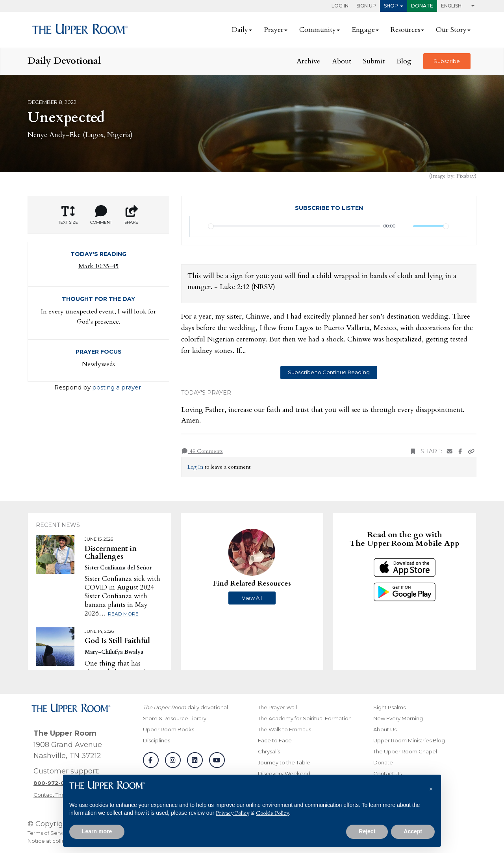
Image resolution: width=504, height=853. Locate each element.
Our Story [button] (451, 30)
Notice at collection (53, 841)
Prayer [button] (274, 30)
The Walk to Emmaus (284, 729)
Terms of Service (49, 833)
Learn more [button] (97, 831)
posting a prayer (117, 387)
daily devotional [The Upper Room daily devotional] (185, 707)
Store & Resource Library (175, 718)
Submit (374, 61)
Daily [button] (240, 30)
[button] (431, 787)
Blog (404, 61)
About (342, 61)
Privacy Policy (233, 813)
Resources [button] (405, 30)
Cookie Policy (272, 813)
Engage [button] (363, 30)
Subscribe (447, 61)
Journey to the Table (284, 762)
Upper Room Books (169, 729)
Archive (308, 61)
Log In (340, 6)
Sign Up (366, 6)
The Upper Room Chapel (405, 751)
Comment (101, 215)
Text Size (68, 215)
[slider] (294, 226)
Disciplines (157, 740)
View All (252, 598)
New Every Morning (398, 718)
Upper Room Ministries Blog (409, 740)
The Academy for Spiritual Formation (305, 718)
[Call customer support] (55, 783)
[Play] (200, 226)
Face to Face (275, 740)
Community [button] (318, 30)
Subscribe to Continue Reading (329, 372)
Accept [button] (413, 831)
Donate (422, 6)
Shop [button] (391, 6)
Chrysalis (269, 751)
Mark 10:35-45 (98, 266)
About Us (385, 729)
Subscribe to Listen (329, 208)
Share (132, 215)
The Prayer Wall (277, 707)
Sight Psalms (389, 707)
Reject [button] (367, 831)
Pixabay (465, 176)
